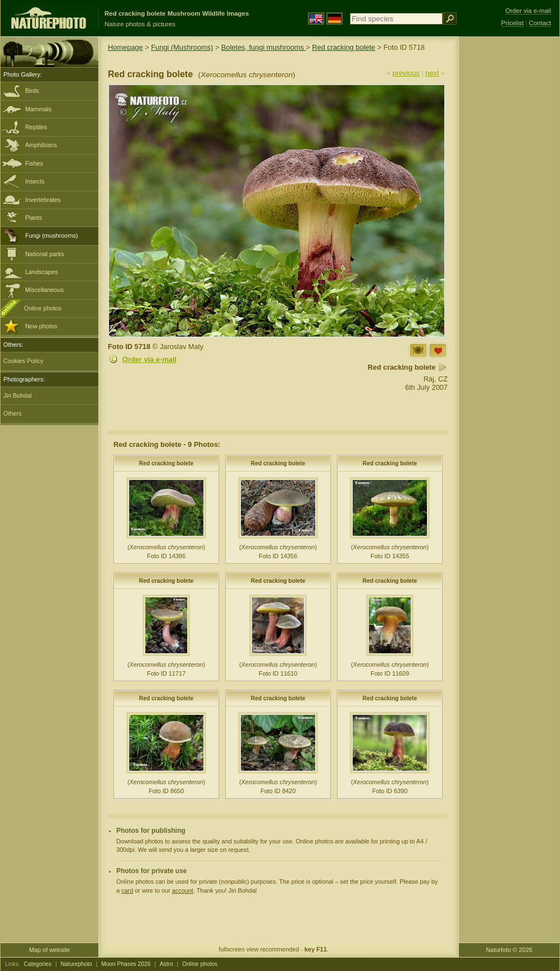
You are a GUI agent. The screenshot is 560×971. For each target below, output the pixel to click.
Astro (167, 964)
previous (406, 73)
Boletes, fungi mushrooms (264, 47)
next (432, 73)
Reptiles (36, 127)
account (183, 890)
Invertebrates (43, 200)
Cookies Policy (23, 361)
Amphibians (41, 145)
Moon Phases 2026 (126, 964)
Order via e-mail (150, 359)
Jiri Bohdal (18, 395)
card (127, 890)
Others (13, 413)
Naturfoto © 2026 (509, 950)
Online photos (43, 308)
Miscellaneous (44, 290)
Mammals (38, 109)
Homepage (125, 47)
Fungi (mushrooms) (51, 235)
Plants (34, 218)
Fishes (34, 163)
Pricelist (512, 23)
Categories (38, 964)
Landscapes (42, 272)
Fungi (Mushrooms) (182, 47)
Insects (35, 181)
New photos (41, 326)
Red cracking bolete (343, 47)
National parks (45, 254)
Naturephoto (76, 964)
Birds (32, 91)
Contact (540, 23)
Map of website (49, 950)
